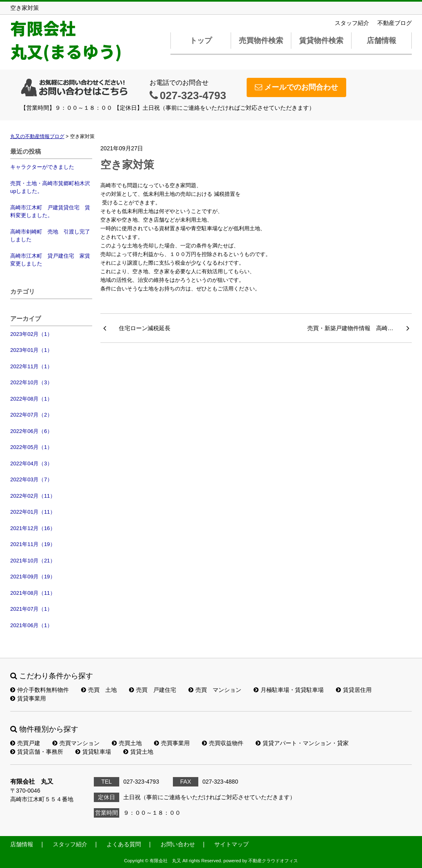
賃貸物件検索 (321, 41)
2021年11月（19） (33, 544)
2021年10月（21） (33, 561)
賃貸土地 (138, 752)
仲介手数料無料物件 (40, 690)
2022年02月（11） (33, 496)
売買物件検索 (261, 41)
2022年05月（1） (31, 447)
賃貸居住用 (354, 690)
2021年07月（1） (31, 609)
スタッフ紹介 (352, 23)
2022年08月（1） (31, 399)
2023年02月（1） (31, 334)
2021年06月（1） (31, 625)
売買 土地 (99, 690)
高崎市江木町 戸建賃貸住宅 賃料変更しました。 (50, 212)
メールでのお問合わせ (296, 87)
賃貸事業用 (28, 698)
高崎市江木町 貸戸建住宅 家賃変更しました (50, 260)
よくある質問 (124, 844)
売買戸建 (25, 743)
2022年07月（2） (31, 415)
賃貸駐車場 (93, 752)
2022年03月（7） (31, 479)
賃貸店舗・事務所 (37, 752)
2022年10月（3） (31, 382)
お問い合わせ (178, 844)
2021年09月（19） (33, 577)
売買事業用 (172, 743)
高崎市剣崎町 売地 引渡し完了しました (50, 236)
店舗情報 (381, 41)
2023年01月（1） (31, 350)
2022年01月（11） (33, 512)
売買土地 (127, 743)
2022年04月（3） (31, 463)
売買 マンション (215, 690)
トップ (201, 41)
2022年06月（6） (31, 431)
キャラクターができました (42, 167)
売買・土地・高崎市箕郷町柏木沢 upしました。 (51, 187)
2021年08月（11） (33, 593)
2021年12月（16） (33, 528)
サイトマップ (231, 844)
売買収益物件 (223, 743)
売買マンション (76, 743)
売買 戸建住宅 (153, 690)
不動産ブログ (395, 23)
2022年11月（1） (31, 366)
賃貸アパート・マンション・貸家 (302, 743)
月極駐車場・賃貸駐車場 (289, 690)
